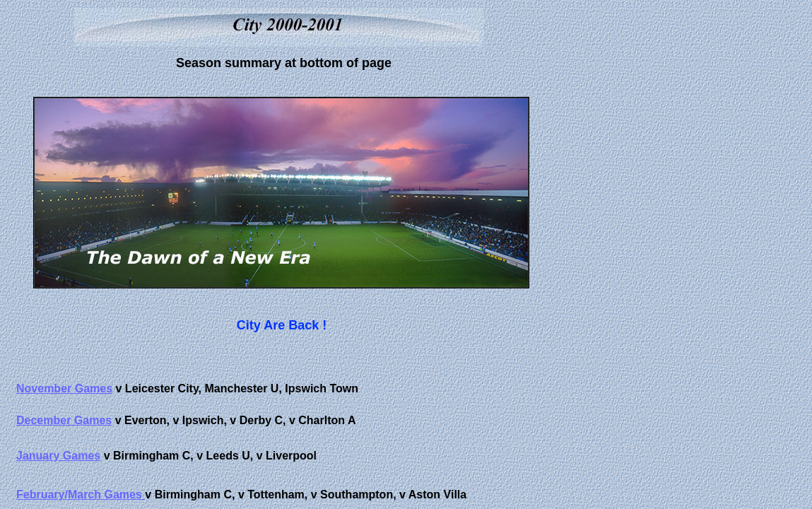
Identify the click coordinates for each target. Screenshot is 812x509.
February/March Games (81, 495)
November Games (64, 388)
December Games (64, 420)
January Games (58, 456)
